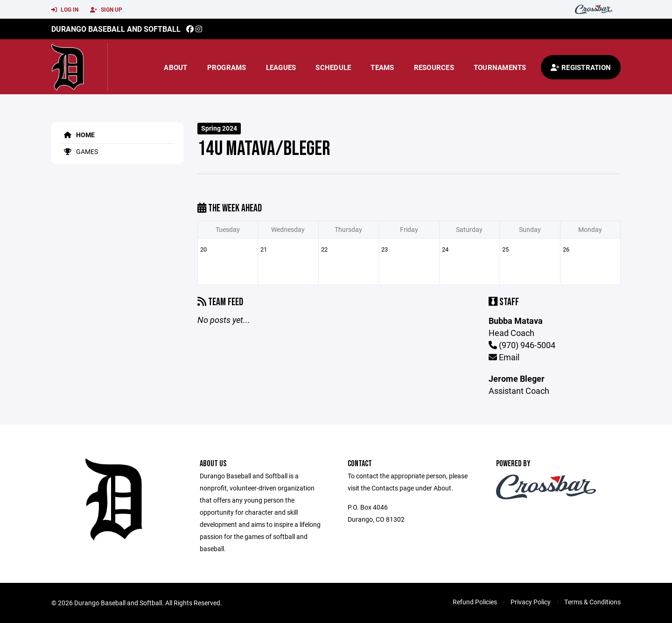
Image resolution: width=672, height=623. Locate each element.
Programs (227, 67)
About (175, 67)
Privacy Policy (531, 602)
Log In (65, 10)
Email (504, 357)
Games (79, 151)
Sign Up (106, 10)
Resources (434, 67)
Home (78, 135)
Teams (382, 67)
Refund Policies (475, 602)
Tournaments (500, 67)
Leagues (281, 67)
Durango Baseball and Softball (116, 29)
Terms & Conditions (592, 602)
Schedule (333, 67)
